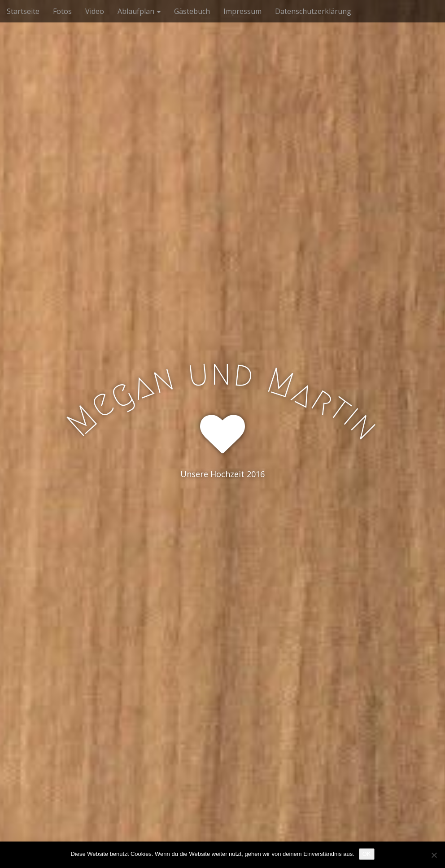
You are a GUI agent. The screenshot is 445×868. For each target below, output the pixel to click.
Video (95, 11)
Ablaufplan (139, 11)
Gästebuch (192, 11)
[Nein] (434, 855)
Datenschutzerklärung (313, 11)
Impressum (242, 11)
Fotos (62, 11)
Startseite (23, 11)
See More (222, 511)
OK (367, 854)
